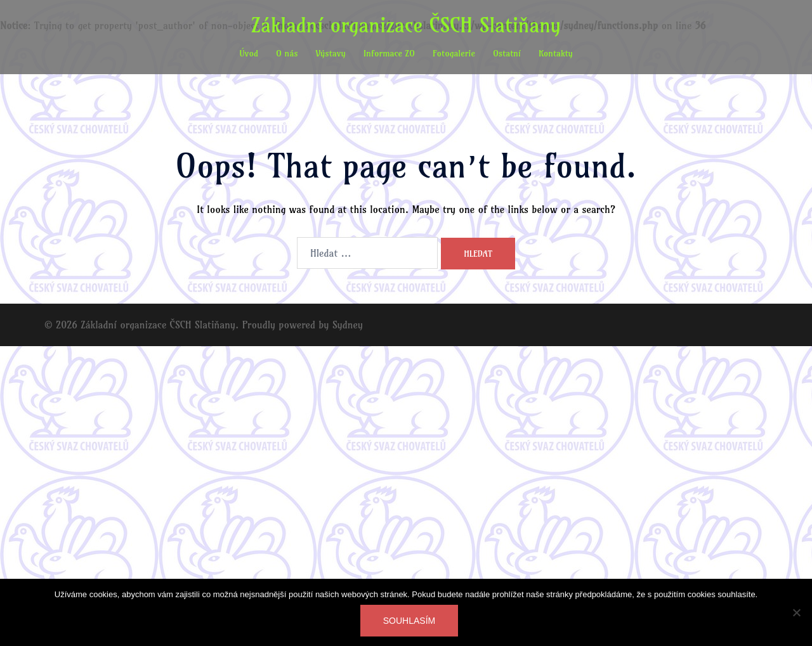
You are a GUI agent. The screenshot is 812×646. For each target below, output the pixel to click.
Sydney (348, 325)
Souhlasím (409, 621)
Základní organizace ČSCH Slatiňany (406, 25)
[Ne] (796, 612)
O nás (287, 53)
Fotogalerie (454, 53)
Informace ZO (389, 53)
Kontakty (556, 53)
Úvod (249, 53)
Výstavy (331, 53)
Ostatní (507, 53)
